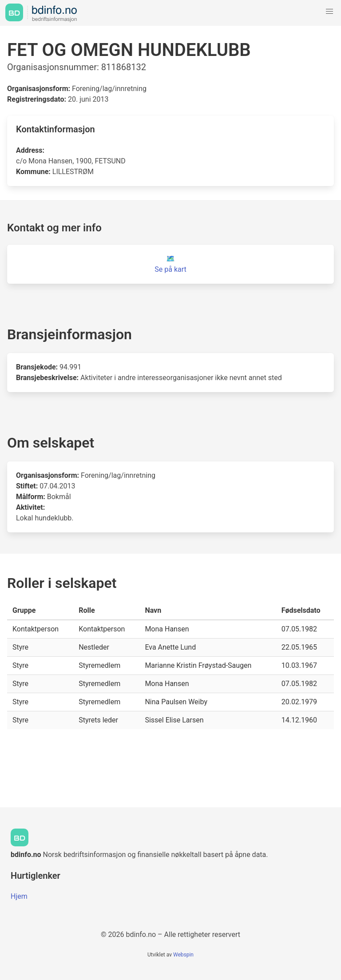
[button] (329, 12)
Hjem (19, 896)
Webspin (183, 955)
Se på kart (170, 269)
